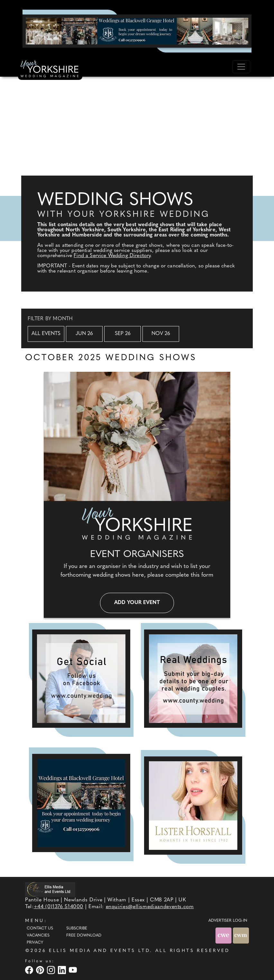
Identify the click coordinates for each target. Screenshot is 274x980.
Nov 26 (161, 334)
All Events (46, 334)
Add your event (137, 603)
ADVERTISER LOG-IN (228, 921)
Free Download (84, 936)
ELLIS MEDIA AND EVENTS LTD (99, 951)
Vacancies (38, 936)
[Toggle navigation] (241, 67)
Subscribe (77, 928)
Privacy (35, 943)
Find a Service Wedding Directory (112, 256)
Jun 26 (84, 334)
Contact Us (40, 928)
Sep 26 (123, 334)
